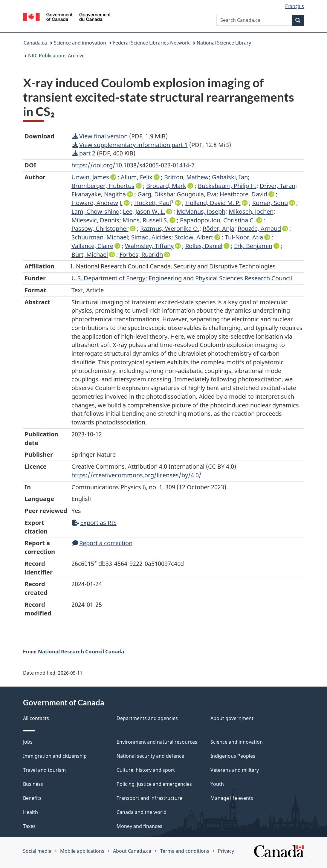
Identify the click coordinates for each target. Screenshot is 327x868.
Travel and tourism (44, 770)
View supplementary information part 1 (130, 145)
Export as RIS (94, 523)
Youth (217, 784)
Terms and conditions (185, 851)
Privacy (226, 851)
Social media (37, 851)
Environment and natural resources (157, 742)
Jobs (28, 742)
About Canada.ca (132, 851)
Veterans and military (235, 770)
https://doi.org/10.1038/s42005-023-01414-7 (133, 165)
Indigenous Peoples (233, 756)
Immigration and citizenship (55, 756)
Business (33, 784)
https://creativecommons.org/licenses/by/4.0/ (136, 475)
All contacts (36, 718)
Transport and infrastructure (149, 798)
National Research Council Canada (81, 651)
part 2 (84, 153)
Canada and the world (142, 812)
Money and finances (139, 826)
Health (30, 812)
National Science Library (224, 43)
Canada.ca (35, 43)
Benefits (32, 798)
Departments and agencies (147, 718)
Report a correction (102, 543)
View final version (100, 136)
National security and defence (150, 756)
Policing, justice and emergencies (154, 784)
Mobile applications (82, 851)
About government (232, 718)
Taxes (29, 826)
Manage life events (232, 798)
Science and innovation (80, 43)
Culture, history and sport (146, 770)
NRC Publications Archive (56, 56)
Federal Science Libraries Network (151, 43)
